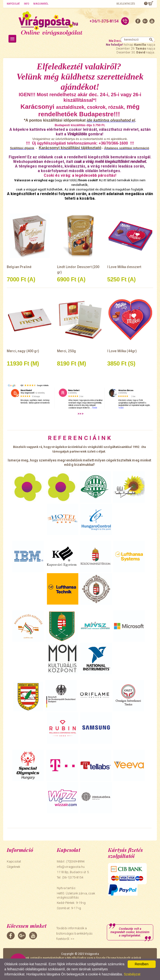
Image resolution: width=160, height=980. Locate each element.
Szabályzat (132, 974)
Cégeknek (13, 867)
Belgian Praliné (19, 267)
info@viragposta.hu (71, 867)
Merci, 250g (67, 351)
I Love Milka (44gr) (122, 351)
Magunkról (41, 4)
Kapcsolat (13, 4)
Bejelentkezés (126, 4)
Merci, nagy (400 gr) (23, 351)
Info (27, 4)
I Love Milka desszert (124, 267)
